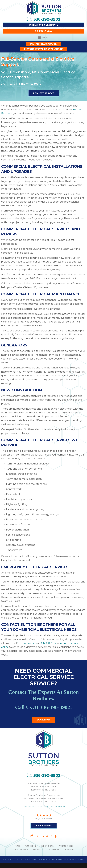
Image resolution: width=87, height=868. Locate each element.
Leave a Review (44, 826)
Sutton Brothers (27, 643)
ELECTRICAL (47, 846)
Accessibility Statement (61, 860)
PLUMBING (30, 846)
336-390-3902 (30, 84)
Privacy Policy (40, 860)
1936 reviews (47, 819)
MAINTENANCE (20, 850)
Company (69, 850)
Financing (39, 850)
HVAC (17, 846)
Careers (54, 850)
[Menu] (43, 37)
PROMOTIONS (66, 846)
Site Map (80, 860)
